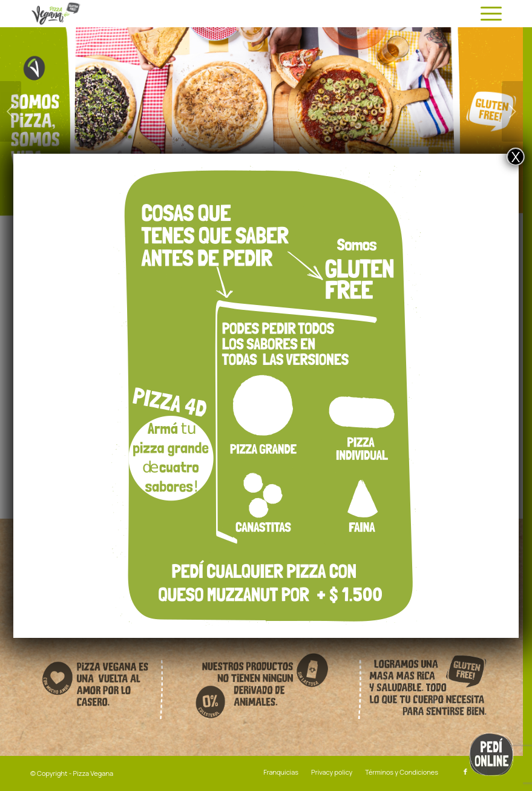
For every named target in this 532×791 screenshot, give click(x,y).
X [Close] (516, 157)
